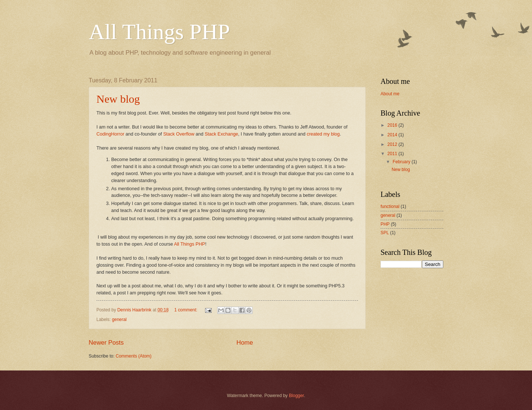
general (119, 320)
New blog (118, 99)
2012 (393, 144)
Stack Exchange (221, 134)
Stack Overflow (179, 134)
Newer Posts (106, 343)
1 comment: (187, 310)
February (402, 162)
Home (245, 343)
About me (390, 94)
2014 (393, 135)
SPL (385, 233)
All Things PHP (159, 32)
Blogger (296, 396)
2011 (393, 154)
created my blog (323, 134)
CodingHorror (110, 134)
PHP (385, 224)
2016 (393, 125)
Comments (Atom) (134, 356)
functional (390, 206)
